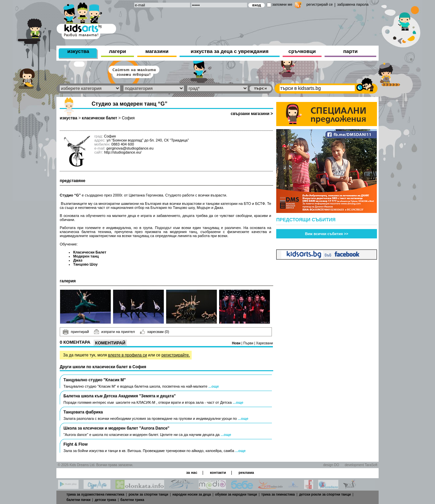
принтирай (76, 332)
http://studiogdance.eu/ (123, 152)
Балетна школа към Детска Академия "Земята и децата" (120, 396)
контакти (218, 472)
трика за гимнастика (278, 494)
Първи (249, 343)
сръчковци (302, 51)
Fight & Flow (76, 444)
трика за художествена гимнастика (95, 494)
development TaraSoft (361, 465)
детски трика (105, 500)
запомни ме (282, 4)
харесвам (155, 332)
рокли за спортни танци (148, 494)
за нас (191, 472)
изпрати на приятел (114, 332)
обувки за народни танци (236, 494)
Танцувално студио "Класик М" (95, 380)
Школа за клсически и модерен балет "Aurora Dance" (116, 428)
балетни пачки (79, 500)
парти (351, 51)
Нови (237, 343)
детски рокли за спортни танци (325, 494)
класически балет (100, 118)
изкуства (78, 51)
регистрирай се (320, 4)
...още (214, 386)
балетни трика (132, 500)
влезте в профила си (128, 355)
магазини (157, 51)
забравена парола (353, 4)
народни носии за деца (192, 494)
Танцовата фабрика (83, 412)
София (128, 118)
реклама (246, 472)
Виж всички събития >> (327, 234)
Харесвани (264, 343)
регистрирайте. (176, 355)
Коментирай (110, 343)
